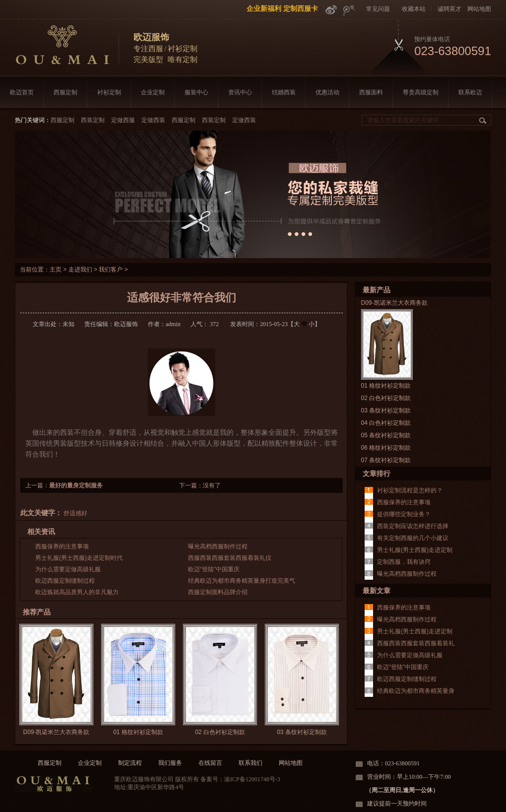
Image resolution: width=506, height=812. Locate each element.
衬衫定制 (109, 92)
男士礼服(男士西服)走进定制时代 (79, 558)
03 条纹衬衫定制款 (302, 732)
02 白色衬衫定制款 (220, 732)
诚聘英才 (449, 9)
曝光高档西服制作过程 (218, 546)
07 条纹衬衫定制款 (386, 460)
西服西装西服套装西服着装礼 (416, 643)
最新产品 (377, 290)
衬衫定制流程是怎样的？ (410, 490)
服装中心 (196, 92)
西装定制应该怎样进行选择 (413, 526)
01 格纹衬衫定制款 (138, 732)
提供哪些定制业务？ (404, 514)
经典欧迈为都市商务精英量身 (416, 691)
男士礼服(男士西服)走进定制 (415, 550)
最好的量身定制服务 (76, 485)
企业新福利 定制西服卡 (282, 8)
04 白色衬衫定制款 (386, 423)
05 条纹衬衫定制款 (386, 435)
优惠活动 (327, 92)
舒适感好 (75, 513)
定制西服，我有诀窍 (404, 562)
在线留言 (210, 763)
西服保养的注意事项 (62, 546)
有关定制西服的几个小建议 (413, 538)
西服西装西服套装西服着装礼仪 (230, 558)
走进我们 (80, 270)
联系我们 (251, 763)
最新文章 (377, 591)
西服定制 (65, 92)
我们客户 (111, 270)
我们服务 (170, 763)
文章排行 (377, 474)
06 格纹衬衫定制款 (386, 448)
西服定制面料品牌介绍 (218, 592)
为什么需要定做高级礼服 (68, 569)
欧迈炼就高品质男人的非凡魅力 (77, 592)
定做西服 (123, 120)
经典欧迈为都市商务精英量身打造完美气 (242, 581)
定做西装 (153, 120)
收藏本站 (414, 9)
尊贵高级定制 (421, 92)
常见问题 (378, 9)
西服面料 (371, 92)
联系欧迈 (470, 92)
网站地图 (479, 9)
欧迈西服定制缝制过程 (65, 581)
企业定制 (153, 92)
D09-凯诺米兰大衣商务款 (56, 732)
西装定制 (93, 120)
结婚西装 (284, 92)
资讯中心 (240, 92)
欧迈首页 (22, 92)
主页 (56, 270)
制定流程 (130, 763)
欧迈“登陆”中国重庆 (214, 569)
